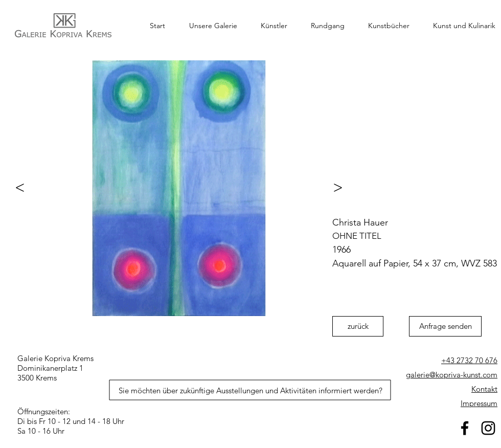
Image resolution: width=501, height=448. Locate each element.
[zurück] (358, 326)
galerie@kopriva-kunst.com (452, 375)
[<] (15, 187)
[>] (343, 187)
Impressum (479, 403)
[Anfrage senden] (445, 326)
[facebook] (465, 428)
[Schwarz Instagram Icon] (488, 428)
